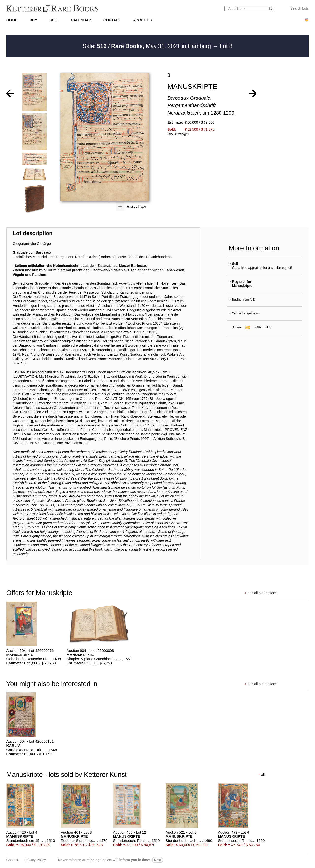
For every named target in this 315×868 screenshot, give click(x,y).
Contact (12, 860)
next (157, 860)
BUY (34, 20)
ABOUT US (142, 20)
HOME (12, 20)
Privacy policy (35, 860)
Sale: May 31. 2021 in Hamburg (148, 46)
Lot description (33, 233)
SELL (54, 20)
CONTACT (112, 20)
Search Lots (300, 8)
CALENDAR (81, 20)
